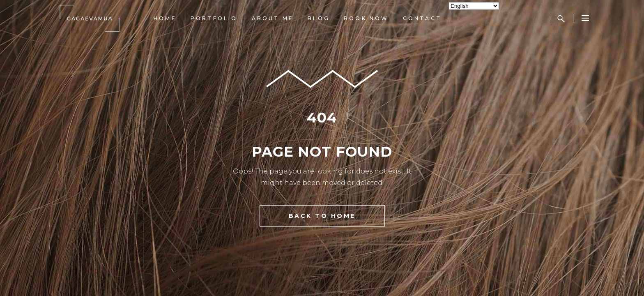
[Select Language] (474, 6)
